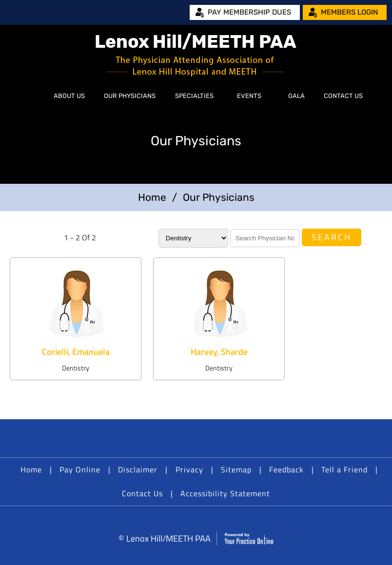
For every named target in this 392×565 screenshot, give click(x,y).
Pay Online (80, 469)
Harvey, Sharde (219, 352)
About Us (69, 96)
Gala (296, 96)
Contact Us (343, 96)
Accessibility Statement (225, 493)
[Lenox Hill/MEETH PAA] (196, 55)
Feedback (286, 469)
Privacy (189, 469)
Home (33, 96)
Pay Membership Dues (249, 12)
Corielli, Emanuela (76, 352)
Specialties (194, 96)
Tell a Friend (344, 469)
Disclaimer (138, 469)
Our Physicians (130, 96)
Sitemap (236, 469)
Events (249, 96)
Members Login (349, 12)
